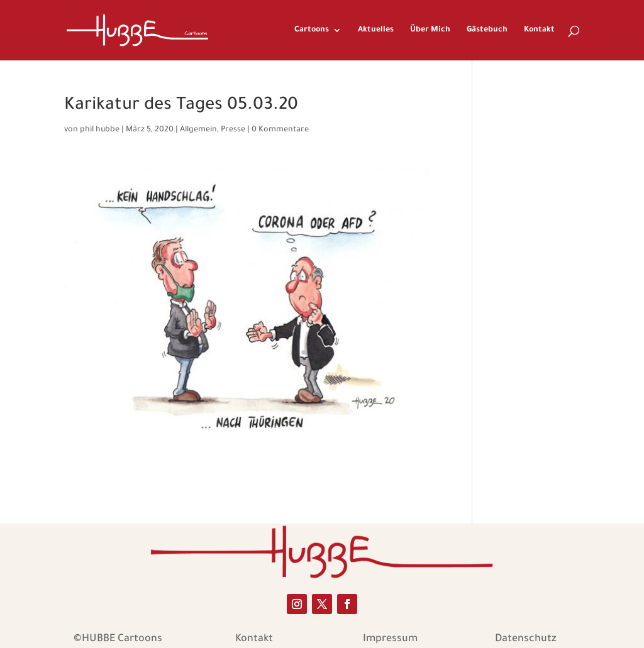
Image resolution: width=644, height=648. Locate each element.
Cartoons (312, 30)
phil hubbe (100, 130)
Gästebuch (487, 30)
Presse (233, 130)
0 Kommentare (280, 130)
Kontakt (539, 30)
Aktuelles (376, 30)
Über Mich (430, 30)
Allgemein (198, 130)
